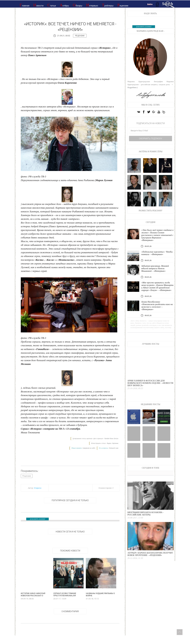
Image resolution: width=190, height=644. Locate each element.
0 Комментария (70, 611)
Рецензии (123, 5)
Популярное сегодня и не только (70, 500)
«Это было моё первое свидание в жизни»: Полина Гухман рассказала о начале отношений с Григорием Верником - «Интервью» (157, 235)
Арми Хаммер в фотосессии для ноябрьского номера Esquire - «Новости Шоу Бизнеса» (150, 383)
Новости (38, 5)
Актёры (64, 5)
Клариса (38, 488)
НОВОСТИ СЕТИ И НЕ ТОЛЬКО (70, 532)
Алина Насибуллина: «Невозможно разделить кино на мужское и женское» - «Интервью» (157, 306)
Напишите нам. (114, 448)
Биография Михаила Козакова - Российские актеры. (145, 514)
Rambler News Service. (112, 439)
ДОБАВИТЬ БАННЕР (37, 519)
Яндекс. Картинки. (113, 443)
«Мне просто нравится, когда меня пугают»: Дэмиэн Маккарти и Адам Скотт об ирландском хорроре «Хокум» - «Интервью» (157, 286)
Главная (24, 5)
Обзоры (77, 5)
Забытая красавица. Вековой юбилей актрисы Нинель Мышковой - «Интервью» (155, 268)
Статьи (52, 5)
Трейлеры (108, 5)
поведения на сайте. (89, 448)
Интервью (92, 5)
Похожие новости (70, 551)
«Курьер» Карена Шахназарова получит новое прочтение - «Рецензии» (150, 554)
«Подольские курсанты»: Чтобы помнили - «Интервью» (157, 253)
